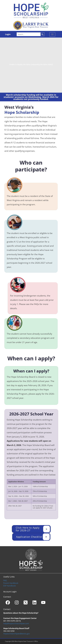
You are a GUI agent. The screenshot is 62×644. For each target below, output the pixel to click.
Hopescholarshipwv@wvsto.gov (17, 634)
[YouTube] (43, 602)
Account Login (10, 592)
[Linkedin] (34, 602)
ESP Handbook (9, 586)
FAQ (5, 580)
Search (42, 34)
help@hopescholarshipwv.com (16, 624)
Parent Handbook (11, 583)
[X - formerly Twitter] (26, 602)
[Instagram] (17, 602)
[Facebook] (8, 602)
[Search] (31, 34)
